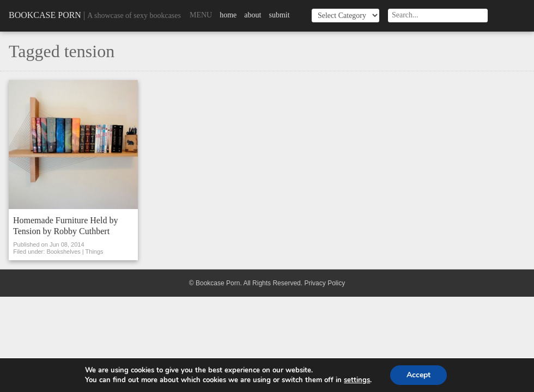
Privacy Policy (324, 283)
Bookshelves (63, 252)
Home (228, 15)
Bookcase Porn (45, 15)
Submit (279, 15)
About (253, 15)
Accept (418, 375)
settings (357, 380)
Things (95, 252)
